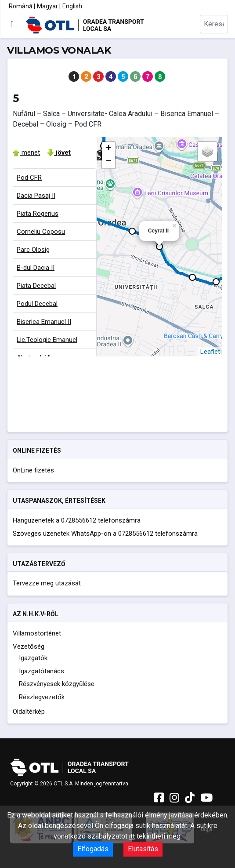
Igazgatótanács (42, 671)
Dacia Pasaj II (36, 196)
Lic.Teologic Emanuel (47, 340)
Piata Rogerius (38, 214)
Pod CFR (29, 178)
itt (132, 836)
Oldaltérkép (29, 712)
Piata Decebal (36, 286)
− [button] (109, 162)
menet (26, 153)
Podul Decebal (37, 304)
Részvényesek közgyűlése (57, 684)
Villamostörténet (37, 633)
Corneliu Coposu (41, 232)
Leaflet (210, 352)
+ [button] (109, 149)
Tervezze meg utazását (47, 583)
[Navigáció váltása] (12, 24)
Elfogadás (93, 849)
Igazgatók (33, 658)
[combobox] (214, 24)
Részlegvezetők (42, 697)
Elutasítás (143, 849)
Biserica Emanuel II (44, 322)
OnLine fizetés (33, 470)
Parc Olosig (33, 250)
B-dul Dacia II (36, 268)
